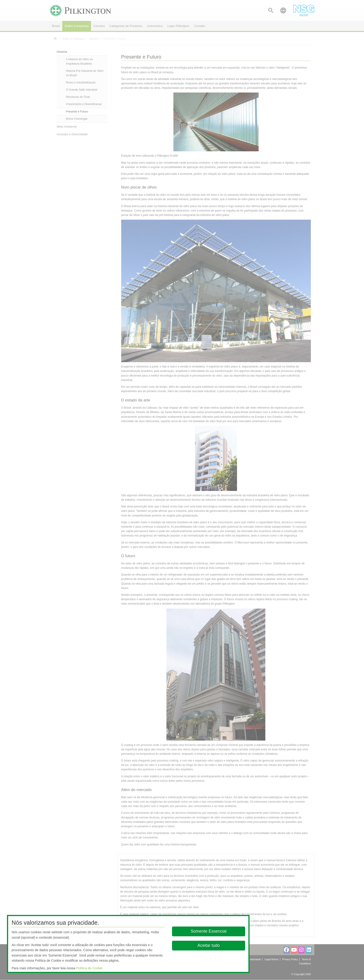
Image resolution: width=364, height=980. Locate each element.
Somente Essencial (209, 931)
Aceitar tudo (209, 945)
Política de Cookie (89, 968)
